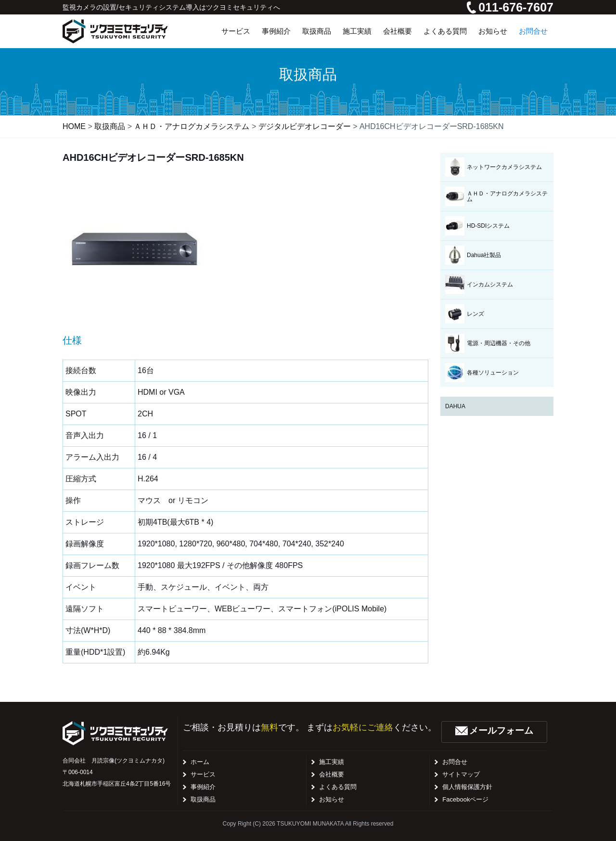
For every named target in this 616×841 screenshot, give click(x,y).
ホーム (200, 762)
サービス (203, 774)
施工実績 (332, 762)
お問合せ (455, 762)
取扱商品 (203, 799)
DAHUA (455, 406)
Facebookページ (465, 799)
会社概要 (332, 774)
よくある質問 (338, 787)
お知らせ (332, 799)
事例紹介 (203, 787)
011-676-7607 (510, 7)
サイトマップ (461, 774)
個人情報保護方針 (467, 787)
